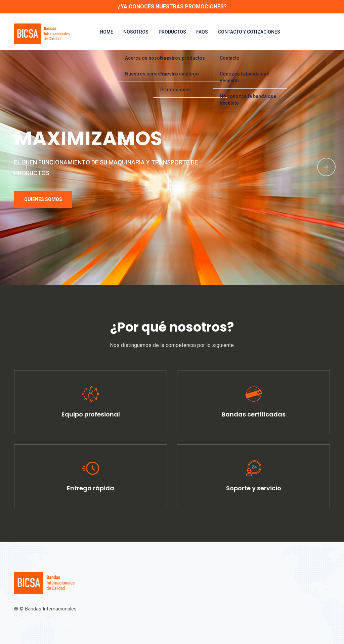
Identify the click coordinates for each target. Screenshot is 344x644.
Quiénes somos (43, 199)
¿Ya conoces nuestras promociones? (172, 7)
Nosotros (136, 32)
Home (106, 32)
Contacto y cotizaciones (249, 32)
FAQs (202, 32)
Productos (172, 32)
